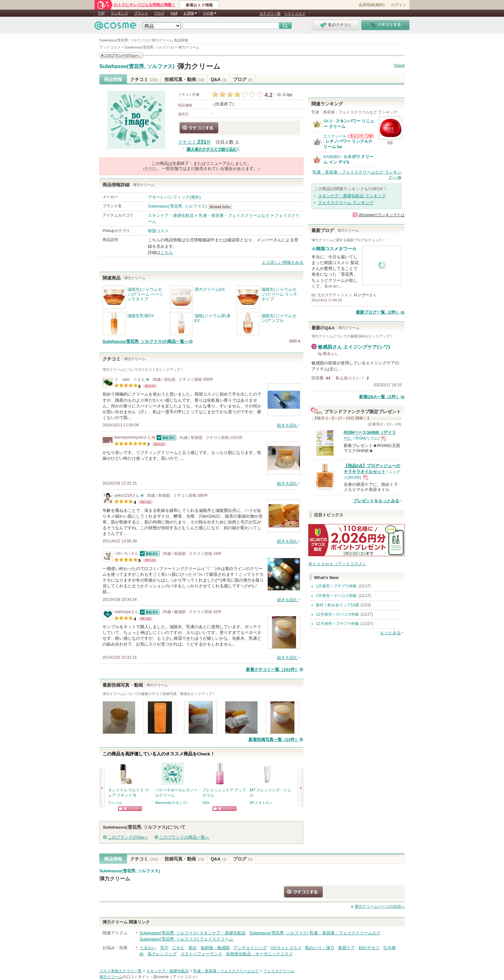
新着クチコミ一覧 (272, 669)
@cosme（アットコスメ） (176, 977)
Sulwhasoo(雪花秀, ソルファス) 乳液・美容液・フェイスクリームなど (315, 933)
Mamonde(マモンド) (171, 803)
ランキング (119, 13)
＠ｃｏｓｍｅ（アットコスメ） (337, 564)
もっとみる (390, 633)
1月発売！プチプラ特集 (336, 586)
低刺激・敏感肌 (215, 948)
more (293, 340)
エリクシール (335, 136)
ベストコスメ (295, 13)
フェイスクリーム (279, 971)
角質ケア (346, 948)
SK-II (328, 121)
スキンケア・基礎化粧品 (171, 215)
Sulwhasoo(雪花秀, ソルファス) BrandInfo (222, 207)
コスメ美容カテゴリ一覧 (121, 971)
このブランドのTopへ (128, 837)
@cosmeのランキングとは (382, 215)
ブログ (159, 13)
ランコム (115, 803)
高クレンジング (162, 954)
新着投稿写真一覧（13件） (274, 739)
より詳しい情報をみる (283, 262)
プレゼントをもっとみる (376, 501)
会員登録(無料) (372, 5)
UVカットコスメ (286, 948)
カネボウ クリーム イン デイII (348, 159)
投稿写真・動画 (184, 79)
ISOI (206, 803)
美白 (193, 948)
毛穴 (164, 948)
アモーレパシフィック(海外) (174, 197)
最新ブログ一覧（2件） (378, 312)
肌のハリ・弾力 (320, 948)
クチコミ (144, 79)
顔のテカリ (369, 948)
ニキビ (178, 948)
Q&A (174, 13)
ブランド (141, 13)
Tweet (399, 65)
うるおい (148, 948)
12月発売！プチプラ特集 (337, 624)
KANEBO (332, 157)
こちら (167, 252)
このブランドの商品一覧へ (184, 837)
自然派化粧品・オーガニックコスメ (259, 954)
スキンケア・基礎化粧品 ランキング (352, 196)
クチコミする (199, 128)
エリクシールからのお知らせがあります (361, 136)
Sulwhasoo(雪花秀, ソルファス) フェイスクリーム (186, 939)
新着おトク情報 (199, 5)
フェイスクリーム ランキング (346, 203)
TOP (101, 13)
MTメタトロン (261, 803)
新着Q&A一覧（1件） (379, 397)
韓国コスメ (158, 231)
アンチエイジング (250, 948)
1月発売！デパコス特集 (336, 596)
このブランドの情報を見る (121, 55)
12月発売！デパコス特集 (337, 614)
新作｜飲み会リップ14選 (337, 605)
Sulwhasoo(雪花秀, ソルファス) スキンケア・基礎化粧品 (193, 933)
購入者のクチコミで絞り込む (212, 149)
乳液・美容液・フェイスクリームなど (234, 215)
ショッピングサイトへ (130, 809)
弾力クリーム (199, 66)
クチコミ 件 (194, 142)
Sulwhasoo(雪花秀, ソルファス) (137, 67)
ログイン (399, 5)
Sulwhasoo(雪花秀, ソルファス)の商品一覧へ (145, 341)
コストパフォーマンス (201, 954)
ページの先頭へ (380, 906)
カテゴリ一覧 (270, 13)
